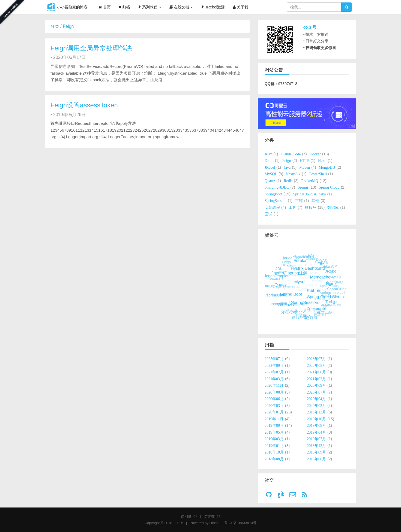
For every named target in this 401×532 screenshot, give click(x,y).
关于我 (241, 7)
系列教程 (150, 7)
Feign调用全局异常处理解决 (91, 48)
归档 (124, 7)
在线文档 (181, 7)
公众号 (310, 27)
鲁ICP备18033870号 (240, 523)
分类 (55, 26)
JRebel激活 (213, 7)
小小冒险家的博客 (66, 7)
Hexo (214, 523)
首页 (105, 7)
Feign (68, 26)
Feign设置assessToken (84, 105)
